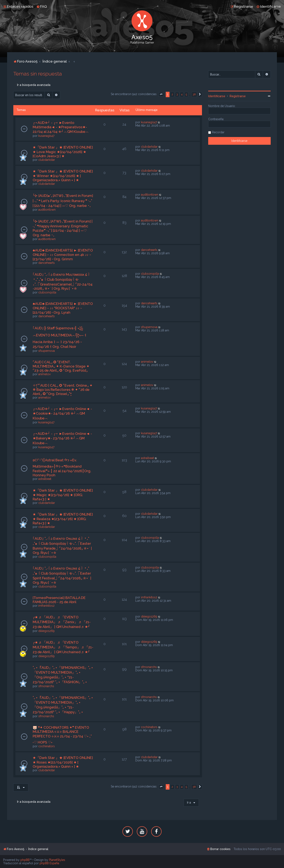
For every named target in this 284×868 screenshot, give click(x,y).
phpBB (25, 860)
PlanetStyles (57, 860)
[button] (161, 94)
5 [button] (186, 94)
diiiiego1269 (46, 631)
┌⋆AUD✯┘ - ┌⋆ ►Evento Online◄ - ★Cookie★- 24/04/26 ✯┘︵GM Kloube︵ (62, 413)
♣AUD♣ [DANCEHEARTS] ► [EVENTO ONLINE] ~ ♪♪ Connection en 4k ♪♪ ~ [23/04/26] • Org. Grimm (63, 255)
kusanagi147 (46, 136)
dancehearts (47, 263)
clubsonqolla (47, 292)
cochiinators (47, 746)
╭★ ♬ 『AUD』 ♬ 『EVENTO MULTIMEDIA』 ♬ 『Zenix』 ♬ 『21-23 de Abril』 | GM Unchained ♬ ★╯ (62, 622)
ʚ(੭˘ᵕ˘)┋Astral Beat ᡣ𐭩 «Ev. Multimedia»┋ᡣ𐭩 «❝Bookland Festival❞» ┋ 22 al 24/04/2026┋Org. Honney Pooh (62, 468)
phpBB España (49, 863)
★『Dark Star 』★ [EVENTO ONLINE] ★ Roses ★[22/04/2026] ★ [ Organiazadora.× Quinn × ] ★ (63, 762)
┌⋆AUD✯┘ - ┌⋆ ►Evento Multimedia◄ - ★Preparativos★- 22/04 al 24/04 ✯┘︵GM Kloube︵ (61, 127)
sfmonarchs (46, 686)
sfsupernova (47, 351)
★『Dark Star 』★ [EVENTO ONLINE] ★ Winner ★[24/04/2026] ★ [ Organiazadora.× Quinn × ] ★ (63, 176)
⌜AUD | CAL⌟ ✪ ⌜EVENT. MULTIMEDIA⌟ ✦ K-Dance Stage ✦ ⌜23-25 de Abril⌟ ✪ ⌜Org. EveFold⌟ (61, 366)
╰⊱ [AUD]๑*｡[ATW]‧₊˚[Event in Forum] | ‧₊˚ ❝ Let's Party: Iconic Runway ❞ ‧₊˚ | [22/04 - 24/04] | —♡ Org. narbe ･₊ (63, 201)
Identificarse (217, 96)
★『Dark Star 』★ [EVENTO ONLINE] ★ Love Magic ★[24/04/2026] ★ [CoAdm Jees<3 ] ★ (63, 152)
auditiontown (47, 210)
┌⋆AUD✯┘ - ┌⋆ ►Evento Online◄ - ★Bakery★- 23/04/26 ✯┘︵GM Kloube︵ (62, 438)
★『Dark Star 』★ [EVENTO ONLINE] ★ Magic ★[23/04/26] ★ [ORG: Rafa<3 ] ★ (63, 495)
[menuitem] (42, 6)
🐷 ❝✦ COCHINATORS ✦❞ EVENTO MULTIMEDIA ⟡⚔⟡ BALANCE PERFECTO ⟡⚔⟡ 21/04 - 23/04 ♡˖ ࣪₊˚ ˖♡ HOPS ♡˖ (62, 735)
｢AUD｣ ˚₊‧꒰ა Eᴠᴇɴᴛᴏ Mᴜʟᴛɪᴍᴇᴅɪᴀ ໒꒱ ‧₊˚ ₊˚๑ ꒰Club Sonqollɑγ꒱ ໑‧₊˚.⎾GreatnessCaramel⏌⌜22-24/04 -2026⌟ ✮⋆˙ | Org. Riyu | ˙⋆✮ (63, 281)
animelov (44, 374)
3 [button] (177, 94)
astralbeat (45, 479)
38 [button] (194, 94)
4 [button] (182, 94)
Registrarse (238, 96)
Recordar (218, 132)
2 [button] (172, 94)
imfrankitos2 (46, 606)
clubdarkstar (47, 160)
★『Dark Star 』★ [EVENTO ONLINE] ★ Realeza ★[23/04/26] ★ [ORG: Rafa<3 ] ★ (63, 519)
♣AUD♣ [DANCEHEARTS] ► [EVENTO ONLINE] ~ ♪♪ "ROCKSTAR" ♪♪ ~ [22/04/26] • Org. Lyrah (63, 308)
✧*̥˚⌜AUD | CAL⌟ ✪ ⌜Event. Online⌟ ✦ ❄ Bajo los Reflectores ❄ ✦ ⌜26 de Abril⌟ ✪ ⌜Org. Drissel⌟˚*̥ (63, 390)
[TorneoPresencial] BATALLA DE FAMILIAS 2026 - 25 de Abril (59, 600)
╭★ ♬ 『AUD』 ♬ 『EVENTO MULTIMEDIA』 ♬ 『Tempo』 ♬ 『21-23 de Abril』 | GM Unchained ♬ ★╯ (63, 647)
